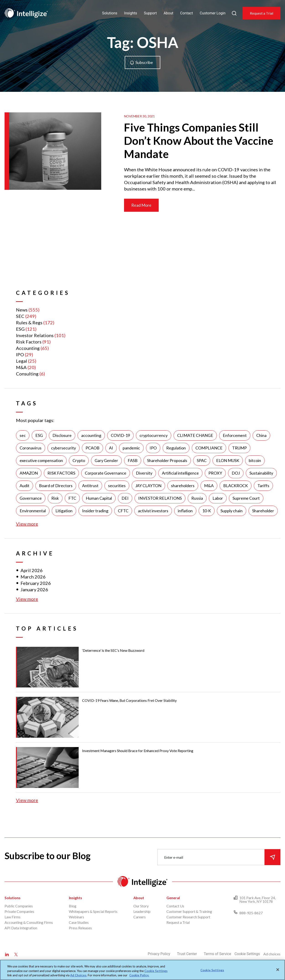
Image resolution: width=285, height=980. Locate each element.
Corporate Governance (106, 473)
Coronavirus (31, 448)
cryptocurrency (154, 435)
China (261, 435)
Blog (73, 906)
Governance (31, 498)
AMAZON (29, 473)
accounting (91, 435)
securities (117, 486)
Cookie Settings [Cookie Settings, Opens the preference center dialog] (212, 970)
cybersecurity (63, 448)
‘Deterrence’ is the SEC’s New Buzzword (113, 650)
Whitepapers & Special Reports (93, 911)
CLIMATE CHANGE (195, 435)
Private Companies (19, 911)
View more (27, 524)
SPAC (202, 460)
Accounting (28, 348)
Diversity (144, 473)
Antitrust (90, 486)
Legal (22, 361)
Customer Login (213, 13)
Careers (140, 917)
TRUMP (239, 448)
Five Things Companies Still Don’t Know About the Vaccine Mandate (199, 141)
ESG (20, 329)
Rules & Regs (29, 322)
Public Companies (19, 906)
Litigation (64, 511)
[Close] (278, 969)
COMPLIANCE (209, 448)
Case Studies (79, 922)
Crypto (79, 460)
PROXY (215, 473)
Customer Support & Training (189, 911)
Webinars (76, 917)
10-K (207, 511)
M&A (21, 367)
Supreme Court (246, 498)
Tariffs (263, 486)
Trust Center (187, 954)
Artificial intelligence (180, 473)
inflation (185, 511)
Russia (197, 498)
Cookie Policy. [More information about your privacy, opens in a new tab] (139, 975)
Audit (25, 486)
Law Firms (13, 917)
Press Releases (80, 928)
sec (23, 435)
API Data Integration (21, 928)
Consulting (27, 374)
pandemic (131, 448)
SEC (20, 316)
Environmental (33, 511)
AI (111, 448)
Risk (55, 498)
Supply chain (232, 511)
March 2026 (33, 577)
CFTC (123, 511)
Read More (141, 205)
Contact (187, 13)
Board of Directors (56, 486)
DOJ (236, 473)
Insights (131, 13)
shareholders (183, 486)
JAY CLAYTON (148, 486)
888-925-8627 (251, 913)
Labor (218, 498)
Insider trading (95, 511)
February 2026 (36, 583)
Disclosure (62, 435)
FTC (72, 498)
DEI (125, 498)
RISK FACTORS (61, 473)
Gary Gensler (106, 460)
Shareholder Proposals (167, 460)
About (168, 13)
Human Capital (99, 498)
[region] (142, 970)
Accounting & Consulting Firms (29, 922)
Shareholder (263, 511)
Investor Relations (35, 335)
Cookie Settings (247, 954)
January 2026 (34, 589)
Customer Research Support (188, 917)
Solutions (110, 13)
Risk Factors (29, 342)
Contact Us (175, 906)
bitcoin (255, 460)
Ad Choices (78, 975)
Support (150, 13)
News (22, 310)
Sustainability (261, 473)
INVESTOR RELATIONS (160, 498)
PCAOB (92, 448)
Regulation (176, 448)
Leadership (142, 911)
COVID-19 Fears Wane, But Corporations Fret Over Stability (129, 700)
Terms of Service (218, 954)
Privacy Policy (159, 954)
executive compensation (41, 460)
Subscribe (144, 62)
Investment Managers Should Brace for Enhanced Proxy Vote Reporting (138, 751)
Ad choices (272, 954)
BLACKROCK (236, 486)
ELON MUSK (228, 460)
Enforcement (235, 435)
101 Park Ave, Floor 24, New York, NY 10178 (258, 899)
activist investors (153, 511)
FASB (133, 460)
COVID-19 (120, 435)
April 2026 (32, 570)
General (173, 898)
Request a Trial (262, 13)
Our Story (141, 906)
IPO (20, 354)
